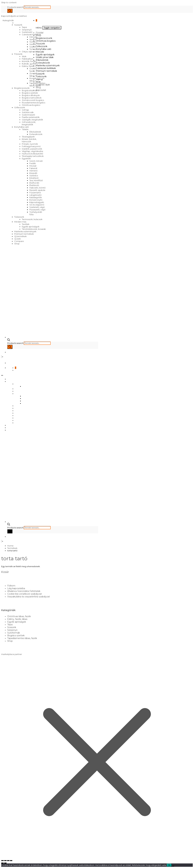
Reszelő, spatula (37, 190)
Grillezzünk (20, 107)
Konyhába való (22, 127)
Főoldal (40, 33)
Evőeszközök (36, 134)
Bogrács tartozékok (32, 98)
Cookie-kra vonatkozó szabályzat (25, 594)
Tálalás (25, 129)
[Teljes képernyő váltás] (5, 861)
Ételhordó (34, 183)
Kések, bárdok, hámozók (29, 140)
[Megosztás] (8, 861)
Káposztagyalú (37, 202)
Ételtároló (34, 185)
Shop (17, 244)
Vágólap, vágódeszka (32, 151)
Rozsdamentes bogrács (33, 103)
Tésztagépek (28, 137)
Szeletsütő (27, 32)
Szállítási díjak (43, 85)
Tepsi (24, 27)
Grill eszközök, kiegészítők (29, 123)
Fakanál (33, 168)
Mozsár (33, 166)
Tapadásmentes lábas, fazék (22, 638)
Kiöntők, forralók (30, 61)
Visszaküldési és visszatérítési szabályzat (29, 597)
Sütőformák (35, 44)
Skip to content (9, 2)
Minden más (20, 222)
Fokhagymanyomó (31, 146)
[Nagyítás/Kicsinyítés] (2, 861)
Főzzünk (18, 54)
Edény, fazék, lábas (31, 66)
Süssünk (18, 25)
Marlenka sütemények (25, 231)
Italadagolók (36, 197)
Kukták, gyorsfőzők (31, 64)
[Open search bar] (9, 340)
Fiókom (11, 586)
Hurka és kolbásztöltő (32, 154)
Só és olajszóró (37, 205)
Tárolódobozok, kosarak (34, 229)
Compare (19, 241)
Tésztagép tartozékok (33, 156)
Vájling (39, 79)
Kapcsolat (41, 90)
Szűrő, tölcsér (36, 161)
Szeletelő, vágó (37, 207)
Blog (38, 87)
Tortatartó (34, 42)
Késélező (34, 178)
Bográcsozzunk (22, 88)
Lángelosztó (35, 195)
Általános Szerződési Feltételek (24, 591)
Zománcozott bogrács (33, 100)
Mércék (40, 52)
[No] (173, 866)
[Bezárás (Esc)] (11, 861)
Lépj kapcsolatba (16, 588)
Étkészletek (35, 132)
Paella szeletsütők (31, 117)
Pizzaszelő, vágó (37, 210)
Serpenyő (27, 30)
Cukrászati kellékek (31, 34)
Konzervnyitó (36, 200)
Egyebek (26, 158)
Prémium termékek (24, 234)
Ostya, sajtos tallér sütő (33, 52)
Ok (169, 865)
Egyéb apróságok (31, 227)
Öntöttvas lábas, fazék (19, 616)
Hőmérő (33, 171)
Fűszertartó (35, 193)
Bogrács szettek (30, 93)
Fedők (33, 163)
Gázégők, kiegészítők (32, 120)
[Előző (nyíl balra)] (2, 863)
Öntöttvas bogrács (31, 105)
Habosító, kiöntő (37, 188)
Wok (24, 56)
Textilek (26, 224)
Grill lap (25, 110)
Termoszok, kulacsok (32, 219)
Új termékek (20, 236)
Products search (16, 7)
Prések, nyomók (30, 144)
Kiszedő (33, 173)
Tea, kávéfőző (36, 180)
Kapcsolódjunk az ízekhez (14, 16)
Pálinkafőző (27, 59)
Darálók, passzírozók (32, 149)
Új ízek (18, 239)
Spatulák (34, 39)
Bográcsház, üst (30, 90)
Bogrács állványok (31, 95)
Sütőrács (34, 176)
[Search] (10, 11)
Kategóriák (8, 20)
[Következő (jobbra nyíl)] (5, 863)
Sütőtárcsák (28, 112)
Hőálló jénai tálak (45, 57)
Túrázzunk (19, 217)
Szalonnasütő (28, 115)
